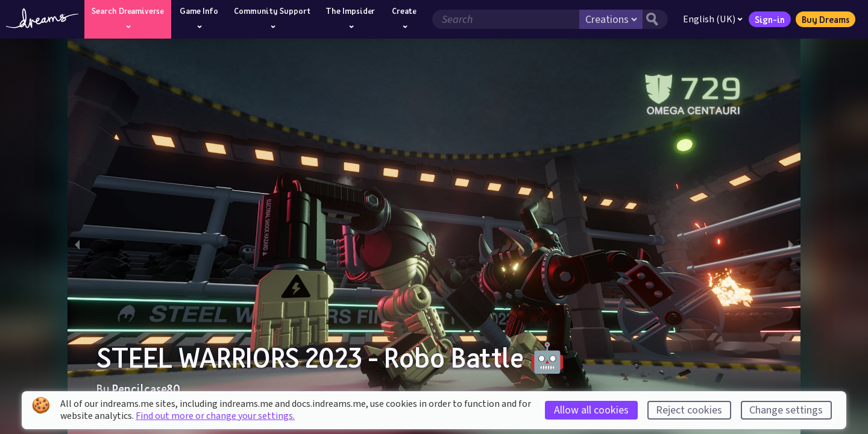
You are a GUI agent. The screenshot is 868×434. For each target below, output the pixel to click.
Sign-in (770, 19)
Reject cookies (689, 410)
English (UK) (713, 19)
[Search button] (655, 19)
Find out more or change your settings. (215, 416)
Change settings (786, 410)
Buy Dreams (826, 19)
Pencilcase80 (146, 389)
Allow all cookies (591, 410)
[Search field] (506, 19)
